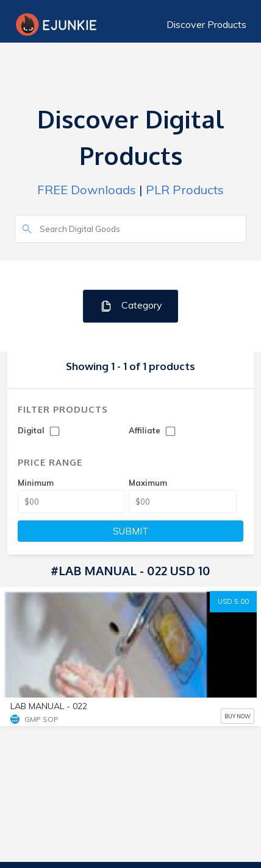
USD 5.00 (233, 601)
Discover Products (206, 24)
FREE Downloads (87, 190)
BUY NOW (238, 716)
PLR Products (185, 190)
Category (131, 306)
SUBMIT (131, 531)
